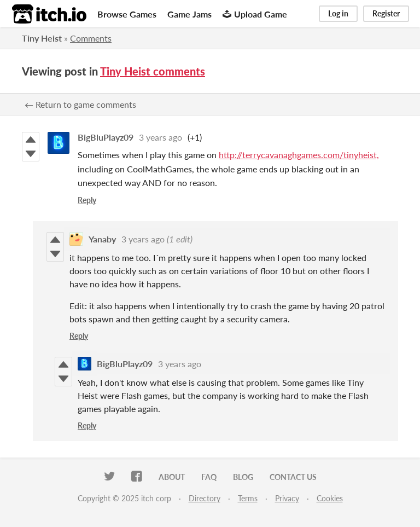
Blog (243, 477)
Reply (87, 200)
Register (386, 13)
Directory (205, 498)
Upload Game (255, 14)
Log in (338, 13)
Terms (248, 498)
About (172, 477)
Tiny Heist (42, 38)
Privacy (287, 498)
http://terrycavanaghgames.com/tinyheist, (299, 155)
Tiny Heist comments (153, 71)
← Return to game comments (80, 104)
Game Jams (189, 14)
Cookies (330, 498)
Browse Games (127, 14)
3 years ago (161, 137)
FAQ (209, 477)
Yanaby (102, 239)
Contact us (293, 477)
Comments (91, 38)
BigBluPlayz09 (106, 137)
